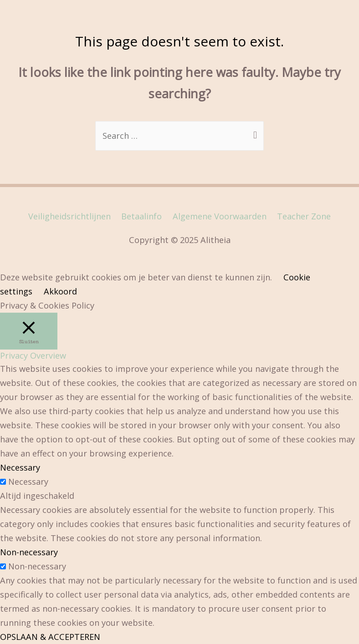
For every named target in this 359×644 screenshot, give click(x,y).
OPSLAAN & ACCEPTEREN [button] (50, 637)
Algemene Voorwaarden (220, 216)
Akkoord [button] (60, 291)
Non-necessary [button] (29, 552)
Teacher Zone (304, 216)
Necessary (28, 482)
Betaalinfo (141, 216)
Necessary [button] (20, 467)
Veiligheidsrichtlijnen (69, 216)
